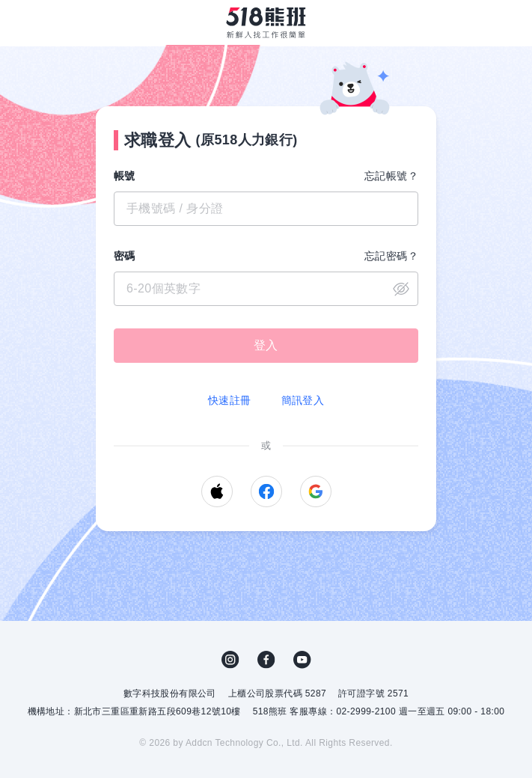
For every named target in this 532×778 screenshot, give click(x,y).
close (401, 289)
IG (230, 660)
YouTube (302, 660)
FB (266, 660)
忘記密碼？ (391, 256)
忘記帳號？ (391, 176)
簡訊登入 (303, 400)
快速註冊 (230, 400)
